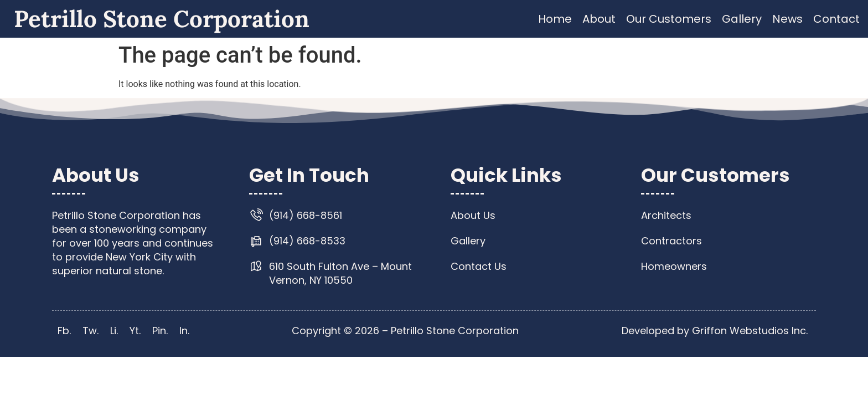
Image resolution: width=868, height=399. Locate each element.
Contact (836, 19)
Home (555, 19)
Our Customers (669, 19)
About (599, 19)
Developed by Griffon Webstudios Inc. (715, 331)
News (787, 19)
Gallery (742, 19)
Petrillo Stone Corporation (162, 19)
